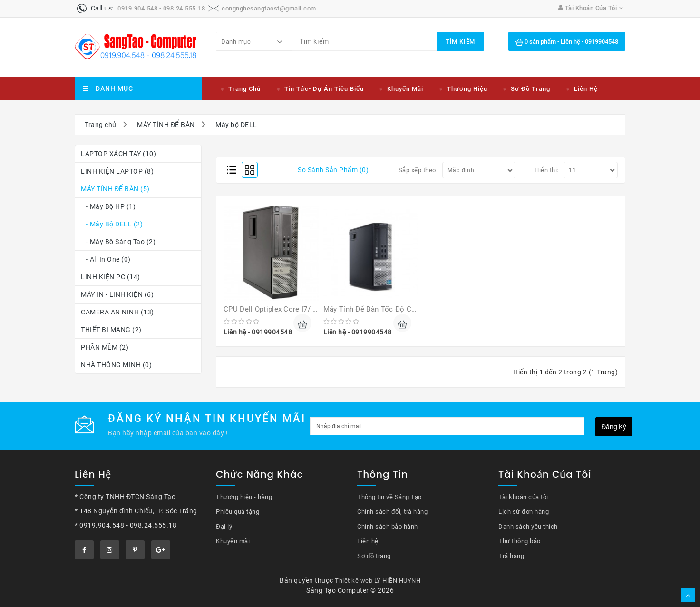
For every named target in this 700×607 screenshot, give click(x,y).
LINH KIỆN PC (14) (111, 277)
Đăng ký (614, 427)
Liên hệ (586, 89)
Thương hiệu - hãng (244, 497)
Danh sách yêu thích (528, 526)
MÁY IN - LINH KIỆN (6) (117, 294)
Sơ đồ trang (530, 89)
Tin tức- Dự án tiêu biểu (324, 89)
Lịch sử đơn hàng (524, 512)
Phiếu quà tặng (238, 512)
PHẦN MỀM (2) (105, 347)
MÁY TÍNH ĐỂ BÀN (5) (115, 189)
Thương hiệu (467, 89)
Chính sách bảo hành (388, 526)
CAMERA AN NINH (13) (117, 312)
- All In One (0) (106, 259)
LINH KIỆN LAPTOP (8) (117, 171)
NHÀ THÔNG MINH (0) (116, 365)
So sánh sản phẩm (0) (333, 170)
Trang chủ (244, 89)
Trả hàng (511, 556)
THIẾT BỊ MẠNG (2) (111, 330)
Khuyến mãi (405, 89)
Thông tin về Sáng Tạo (389, 497)
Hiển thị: (547, 170)
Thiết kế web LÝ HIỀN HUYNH (378, 581)
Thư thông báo (520, 541)
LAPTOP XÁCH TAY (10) (118, 154)
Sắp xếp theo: (418, 170)
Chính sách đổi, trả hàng (392, 512)
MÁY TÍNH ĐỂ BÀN (166, 125)
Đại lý (224, 526)
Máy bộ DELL (236, 125)
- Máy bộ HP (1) (108, 206)
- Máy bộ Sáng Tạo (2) (118, 242)
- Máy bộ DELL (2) (112, 224)
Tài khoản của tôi (523, 497)
